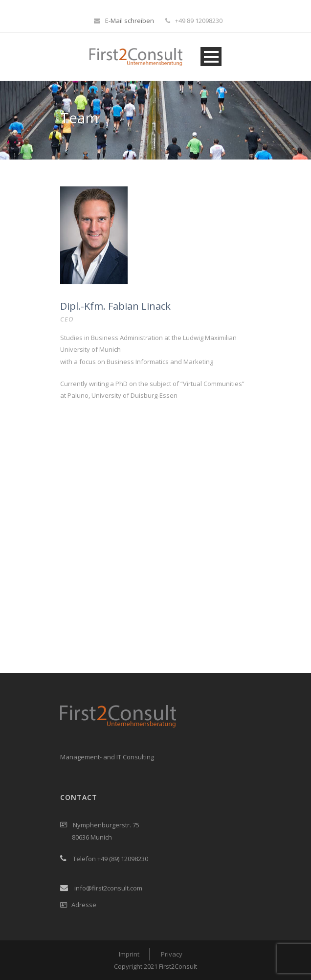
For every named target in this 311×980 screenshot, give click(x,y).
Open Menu (211, 57)
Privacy (172, 954)
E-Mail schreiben (130, 21)
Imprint (129, 954)
